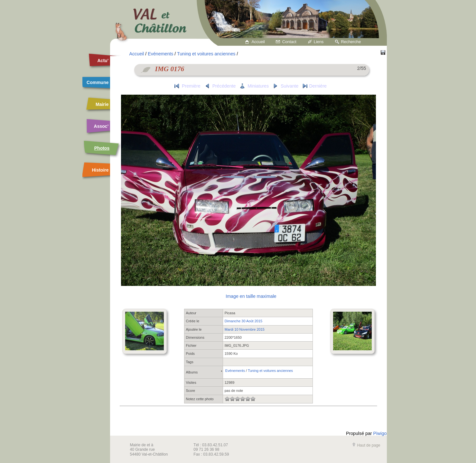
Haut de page (366, 445)
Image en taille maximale (251, 296)
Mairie (102, 104)
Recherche (351, 42)
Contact (289, 42)
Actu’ (103, 61)
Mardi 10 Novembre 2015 (245, 329)
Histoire (100, 170)
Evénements (160, 54)
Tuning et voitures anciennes (206, 54)
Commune (98, 82)
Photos (102, 148)
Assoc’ (101, 126)
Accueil (258, 42)
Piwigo (380, 433)
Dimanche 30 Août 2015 (243, 321)
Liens (319, 42)
